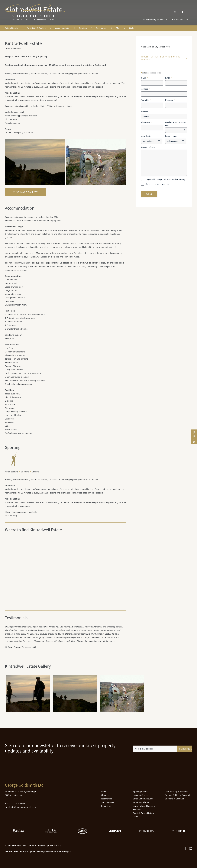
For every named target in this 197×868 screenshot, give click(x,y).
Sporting (83, 28)
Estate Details (11, 28)
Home (104, 792)
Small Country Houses (143, 799)
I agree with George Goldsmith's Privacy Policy (165, 179)
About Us (105, 795)
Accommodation (63, 28)
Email (168, 78)
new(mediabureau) (48, 851)
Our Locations (107, 802)
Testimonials (101, 28)
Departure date (172, 136)
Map (118, 28)
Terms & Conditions (38, 845)
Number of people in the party (175, 124)
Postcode (170, 100)
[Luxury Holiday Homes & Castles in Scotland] (35, 12)
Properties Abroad (141, 802)
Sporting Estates (140, 792)
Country (145, 111)
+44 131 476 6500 (16, 804)
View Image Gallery (26, 192)
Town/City (146, 100)
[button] (191, 12)
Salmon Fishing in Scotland (177, 795)
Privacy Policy (55, 845)
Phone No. (146, 122)
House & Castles (141, 795)
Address (145, 89)
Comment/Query (148, 147)
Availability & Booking (36, 28)
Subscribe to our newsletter (157, 184)
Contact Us (106, 806)
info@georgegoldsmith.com (155, 19)
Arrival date (147, 136)
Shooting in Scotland (174, 799)
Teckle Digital (65, 851)
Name (144, 78)
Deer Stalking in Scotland (176, 792)
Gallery (132, 28)
